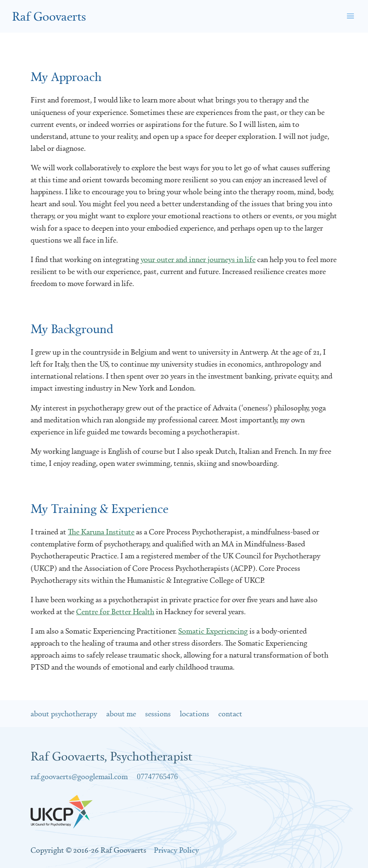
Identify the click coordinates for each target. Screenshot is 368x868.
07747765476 (157, 777)
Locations (195, 713)
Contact (230, 713)
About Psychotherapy (64, 713)
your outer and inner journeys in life (198, 259)
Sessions (158, 713)
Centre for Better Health (115, 611)
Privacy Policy (176, 850)
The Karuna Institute (101, 532)
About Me (121, 713)
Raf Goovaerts (49, 16)
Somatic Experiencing (213, 631)
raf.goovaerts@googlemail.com (79, 776)
